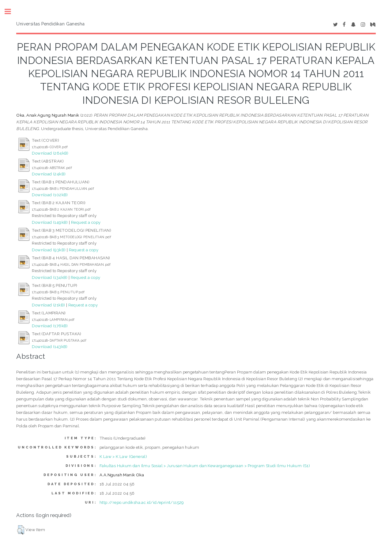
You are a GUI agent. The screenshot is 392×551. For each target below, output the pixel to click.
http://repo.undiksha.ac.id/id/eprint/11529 (142, 502)
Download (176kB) (50, 326)
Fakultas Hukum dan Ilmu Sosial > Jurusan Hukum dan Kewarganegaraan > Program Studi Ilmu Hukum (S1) (205, 466)
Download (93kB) (49, 250)
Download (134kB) (50, 277)
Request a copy (86, 222)
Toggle (11, 11)
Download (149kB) (50, 222)
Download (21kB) (48, 305)
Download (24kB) (49, 174)
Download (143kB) (50, 347)
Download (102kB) (50, 195)
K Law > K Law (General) (123, 456)
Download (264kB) (50, 153)
